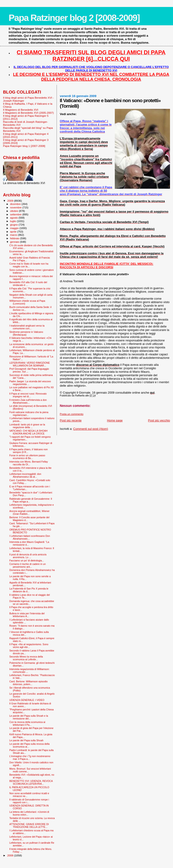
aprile (14, 232)
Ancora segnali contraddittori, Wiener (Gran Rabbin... (29, 512)
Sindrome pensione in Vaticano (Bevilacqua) (26, 333)
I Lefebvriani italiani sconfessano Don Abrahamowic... (30, 537)
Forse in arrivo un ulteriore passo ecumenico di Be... (27, 457)
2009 (11, 201)
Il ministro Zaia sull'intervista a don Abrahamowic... (28, 401)
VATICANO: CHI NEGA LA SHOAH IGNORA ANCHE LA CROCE (28, 432)
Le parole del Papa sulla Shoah (26, 740)
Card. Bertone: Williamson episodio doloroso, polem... (28, 683)
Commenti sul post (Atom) (91, 429)
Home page (115, 420)
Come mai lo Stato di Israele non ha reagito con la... (29, 265)
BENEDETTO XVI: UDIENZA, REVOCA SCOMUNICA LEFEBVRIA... (31, 782)
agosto (14, 218)
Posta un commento (72, 414)
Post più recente (71, 420)
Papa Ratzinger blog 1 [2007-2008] (24, 146)
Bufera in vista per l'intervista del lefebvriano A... (27, 615)
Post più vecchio (159, 420)
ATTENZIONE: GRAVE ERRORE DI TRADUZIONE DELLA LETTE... (29, 826)
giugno (14, 225)
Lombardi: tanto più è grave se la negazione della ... (27, 426)
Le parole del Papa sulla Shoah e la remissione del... (29, 717)
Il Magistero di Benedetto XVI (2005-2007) (28, 113)
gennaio (15, 242)
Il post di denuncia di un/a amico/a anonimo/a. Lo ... (28, 556)
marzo (14, 235)
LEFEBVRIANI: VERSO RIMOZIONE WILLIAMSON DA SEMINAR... (30, 364)
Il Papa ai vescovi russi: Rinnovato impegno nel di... (28, 395)
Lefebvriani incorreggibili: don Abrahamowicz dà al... (25, 475)
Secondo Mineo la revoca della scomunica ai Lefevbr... (26, 658)
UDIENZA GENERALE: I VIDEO (27, 700)
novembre (16, 207)
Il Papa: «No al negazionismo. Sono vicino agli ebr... (29, 646)
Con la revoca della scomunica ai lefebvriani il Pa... (27, 723)
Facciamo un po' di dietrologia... (27, 560)
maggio (15, 228)
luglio (14, 221)
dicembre (16, 204)
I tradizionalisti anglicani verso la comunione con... (27, 327)
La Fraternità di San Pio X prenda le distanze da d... (29, 590)
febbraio (15, 238)
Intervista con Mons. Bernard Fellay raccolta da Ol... (29, 463)
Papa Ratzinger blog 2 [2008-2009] (74, 18)
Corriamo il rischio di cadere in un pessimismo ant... (27, 565)
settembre (16, 214)
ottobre (15, 211)
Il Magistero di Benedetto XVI (21, 110)
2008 (11, 855)
